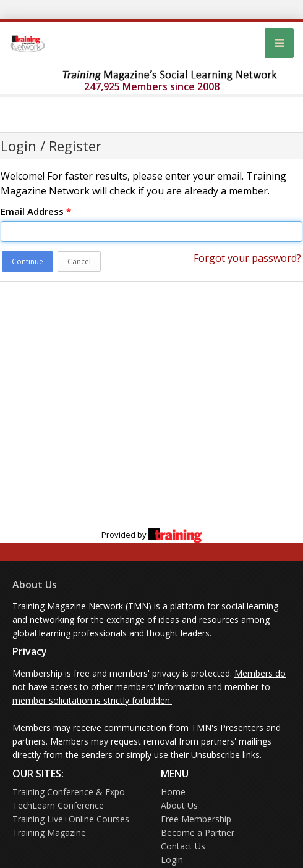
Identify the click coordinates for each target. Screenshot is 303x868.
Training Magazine (49, 833)
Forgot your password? (247, 258)
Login (172, 860)
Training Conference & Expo (69, 792)
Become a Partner (198, 833)
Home (173, 792)
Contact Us (183, 846)
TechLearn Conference (58, 805)
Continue (28, 261)
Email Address (36, 211)
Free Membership (196, 819)
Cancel (79, 261)
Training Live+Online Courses (71, 819)
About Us (35, 585)
